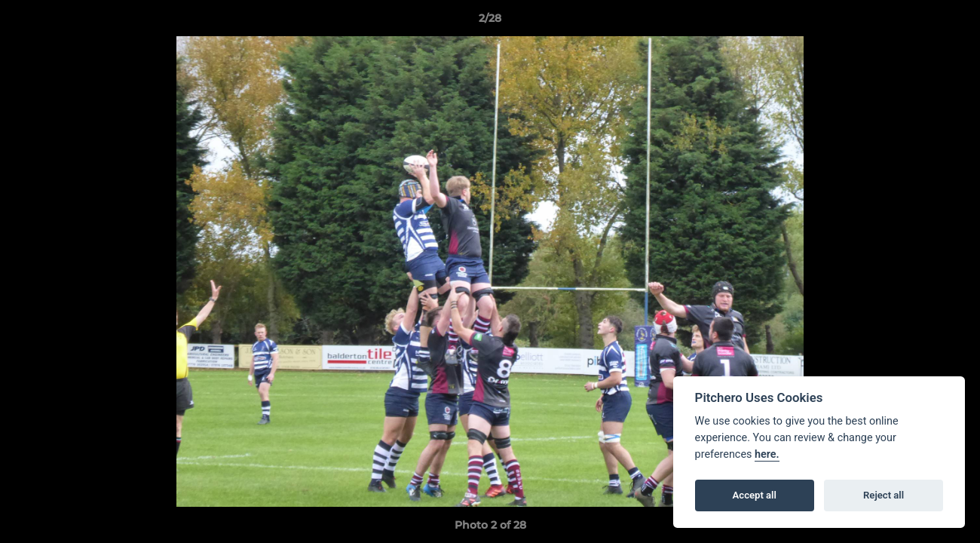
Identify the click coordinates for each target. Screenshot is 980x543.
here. (767, 454)
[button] (953, 22)
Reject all (884, 495)
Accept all (755, 495)
